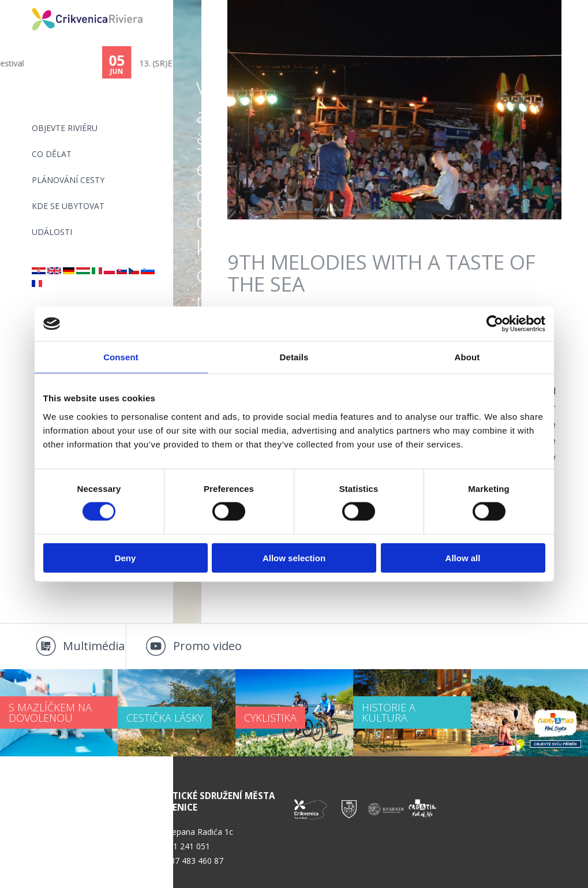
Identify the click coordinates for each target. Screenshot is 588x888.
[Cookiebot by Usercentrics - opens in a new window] (495, 324)
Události (52, 232)
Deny (126, 557)
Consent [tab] (121, 357)
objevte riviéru (65, 128)
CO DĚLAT (52, 154)
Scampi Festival (66, 63)
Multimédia (94, 646)
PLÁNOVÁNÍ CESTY (68, 180)
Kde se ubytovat (68, 206)
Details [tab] (294, 357)
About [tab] (467, 357)
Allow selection (294, 557)
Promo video (207, 646)
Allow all (463, 557)
